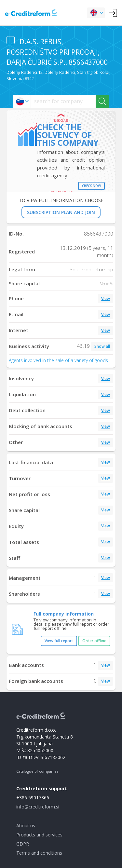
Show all (102, 346)
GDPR (23, 844)
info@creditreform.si (38, 807)
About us (26, 826)
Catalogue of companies (37, 771)
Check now (91, 186)
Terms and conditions (39, 853)
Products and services (39, 835)
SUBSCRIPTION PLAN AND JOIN (61, 212)
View (106, 298)
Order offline (94, 641)
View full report (59, 641)
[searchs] (63, 101)
